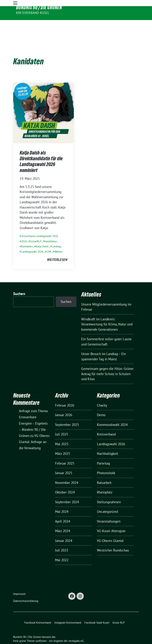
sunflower (41, 630)
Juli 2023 (62, 539)
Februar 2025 (65, 452)
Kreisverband (27, 225)
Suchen (19, 283)
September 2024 (67, 491)
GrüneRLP (36, 230)
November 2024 (67, 472)
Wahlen (58, 241)
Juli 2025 (62, 423)
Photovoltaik (106, 462)
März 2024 (63, 520)
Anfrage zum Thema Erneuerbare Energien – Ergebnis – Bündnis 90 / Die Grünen (33, 412)
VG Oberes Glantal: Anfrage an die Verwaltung (34, 431)
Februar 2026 (65, 394)
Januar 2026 (64, 404)
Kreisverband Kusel (33, 13)
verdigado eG (76, 630)
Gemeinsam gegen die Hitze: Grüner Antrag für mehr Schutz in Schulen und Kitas (107, 363)
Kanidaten (27, 235)
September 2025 (67, 414)
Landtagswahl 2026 (47, 225)
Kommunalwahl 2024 (112, 414)
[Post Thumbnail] (44, 102)
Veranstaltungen (109, 510)
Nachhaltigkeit (108, 443)
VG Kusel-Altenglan (111, 520)
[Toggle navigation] (15, 23)
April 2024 (63, 510)
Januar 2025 (64, 462)
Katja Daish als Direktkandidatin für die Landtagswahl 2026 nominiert (41, 150)
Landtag (56, 235)
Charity (102, 394)
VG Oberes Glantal (110, 530)
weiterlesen (57, 249)
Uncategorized (107, 501)
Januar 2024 (64, 530)
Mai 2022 (62, 549)
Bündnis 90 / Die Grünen (39, 8)
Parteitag (103, 452)
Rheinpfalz (105, 481)
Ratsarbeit (104, 472)
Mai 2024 (62, 501)
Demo (101, 404)
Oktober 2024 (65, 481)
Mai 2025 (62, 433)
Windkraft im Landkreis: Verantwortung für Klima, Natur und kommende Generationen (107, 313)
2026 (24, 230)
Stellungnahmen (109, 491)
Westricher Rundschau (113, 539)
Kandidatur (51, 230)
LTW (49, 241)
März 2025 (63, 443)
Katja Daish (42, 235)
